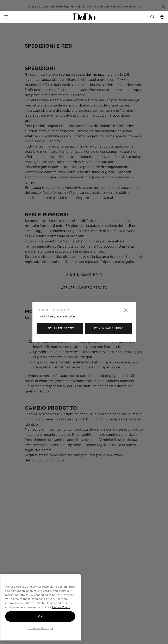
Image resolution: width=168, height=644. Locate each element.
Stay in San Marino (108, 328)
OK (40, 616)
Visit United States (60, 328)
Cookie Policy (61, 607)
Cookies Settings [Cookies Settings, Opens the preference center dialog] (40, 628)
